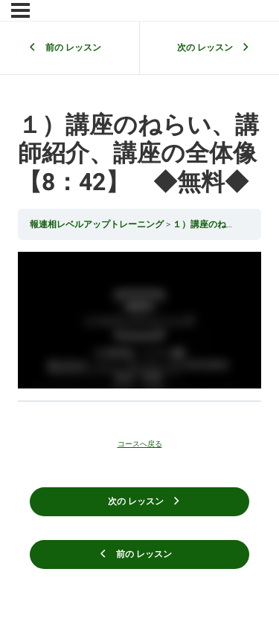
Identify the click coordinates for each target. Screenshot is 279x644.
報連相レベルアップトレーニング (98, 224)
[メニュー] (20, 10)
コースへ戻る (140, 444)
